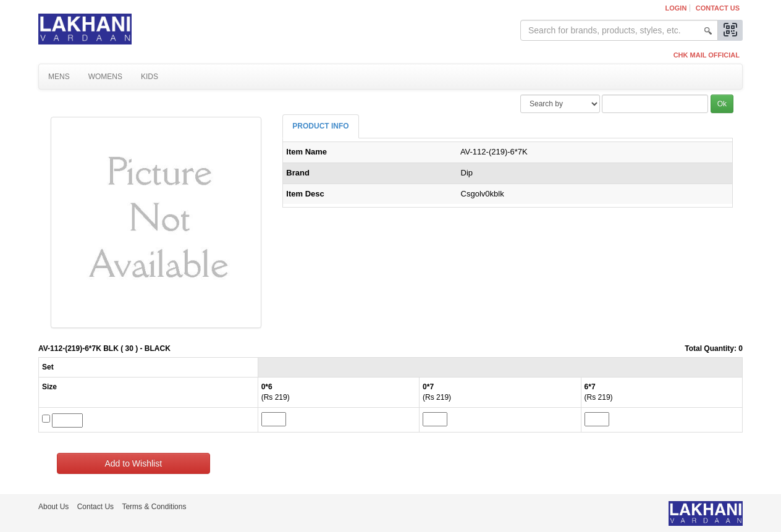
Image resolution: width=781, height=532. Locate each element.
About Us (53, 507)
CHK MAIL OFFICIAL (707, 55)
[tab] (320, 126)
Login (676, 8)
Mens (59, 77)
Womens (105, 77)
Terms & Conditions (154, 507)
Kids (150, 77)
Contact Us (718, 8)
